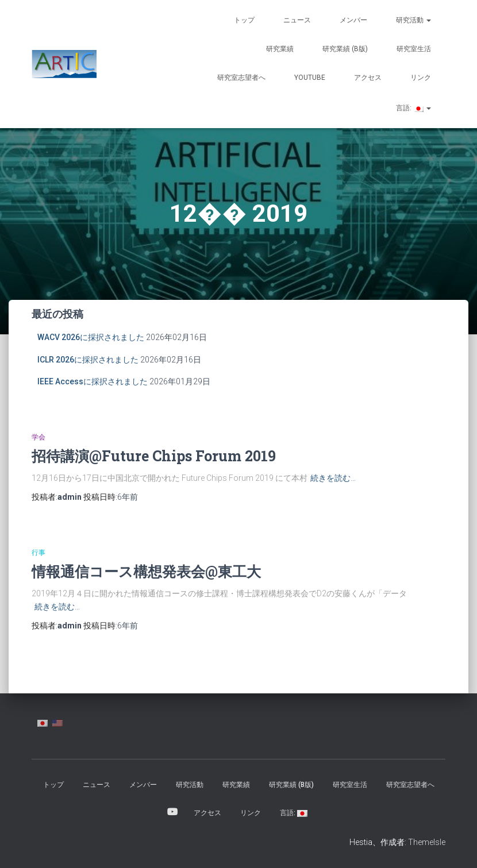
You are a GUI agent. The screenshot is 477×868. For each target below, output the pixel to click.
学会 (39, 437)
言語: (413, 108)
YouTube (310, 78)
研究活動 (413, 20)
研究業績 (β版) (345, 49)
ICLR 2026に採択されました (88, 360)
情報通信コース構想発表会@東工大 (146, 571)
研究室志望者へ (241, 78)
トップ (244, 20)
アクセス (368, 78)
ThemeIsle (427, 842)
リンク (421, 78)
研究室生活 (414, 49)
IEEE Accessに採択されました (93, 381)
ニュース (297, 20)
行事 (39, 553)
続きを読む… (333, 478)
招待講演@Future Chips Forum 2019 (154, 456)
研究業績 (280, 49)
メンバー (353, 20)
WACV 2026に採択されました (91, 337)
